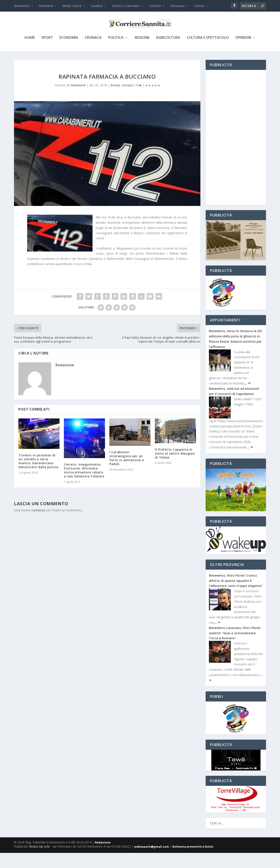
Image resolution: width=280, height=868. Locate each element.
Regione (142, 53)
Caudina (96, 6)
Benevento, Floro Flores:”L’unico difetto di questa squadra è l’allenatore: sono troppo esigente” (236, 596)
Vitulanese (177, 6)
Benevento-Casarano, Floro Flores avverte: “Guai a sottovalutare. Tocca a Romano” (235, 648)
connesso (38, 525)
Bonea (115, 100)
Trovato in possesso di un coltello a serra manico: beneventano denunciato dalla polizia (38, 476)
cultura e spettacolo (208, 53)
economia (69, 53)
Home (30, 53)
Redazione (78, 100)
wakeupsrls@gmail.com (151, 862)
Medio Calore (72, 6)
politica (116, 53)
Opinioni (243, 53)
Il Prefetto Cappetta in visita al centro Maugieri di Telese (175, 469)
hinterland (46, 6)
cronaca (93, 53)
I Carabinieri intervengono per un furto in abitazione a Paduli (127, 473)
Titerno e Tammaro (126, 6)
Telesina (155, 6)
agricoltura (168, 53)
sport (47, 53)
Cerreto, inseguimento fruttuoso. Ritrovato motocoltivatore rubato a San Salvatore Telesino (84, 485)
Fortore (199, 6)
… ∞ (247, 398)
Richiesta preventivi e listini (193, 862)
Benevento (22, 6)
